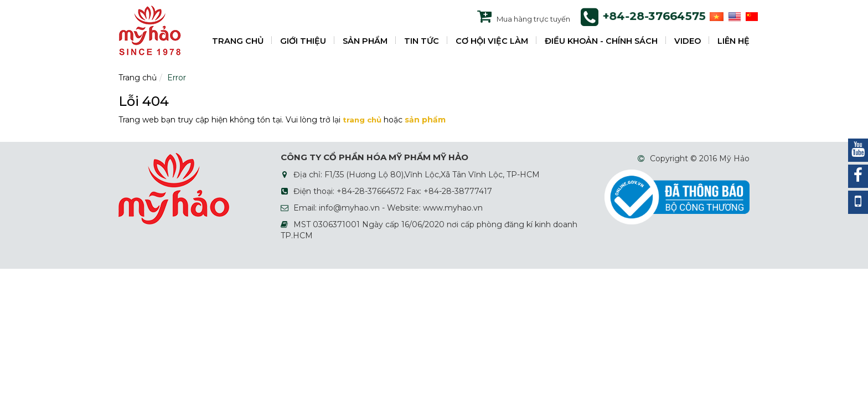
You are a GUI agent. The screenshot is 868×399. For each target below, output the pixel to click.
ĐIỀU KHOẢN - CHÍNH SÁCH (601, 41)
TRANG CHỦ (238, 41)
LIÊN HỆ (733, 41)
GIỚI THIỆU (303, 41)
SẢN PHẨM (365, 41)
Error (177, 78)
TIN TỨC (422, 41)
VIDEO (688, 41)
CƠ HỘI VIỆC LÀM (492, 41)
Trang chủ (138, 78)
